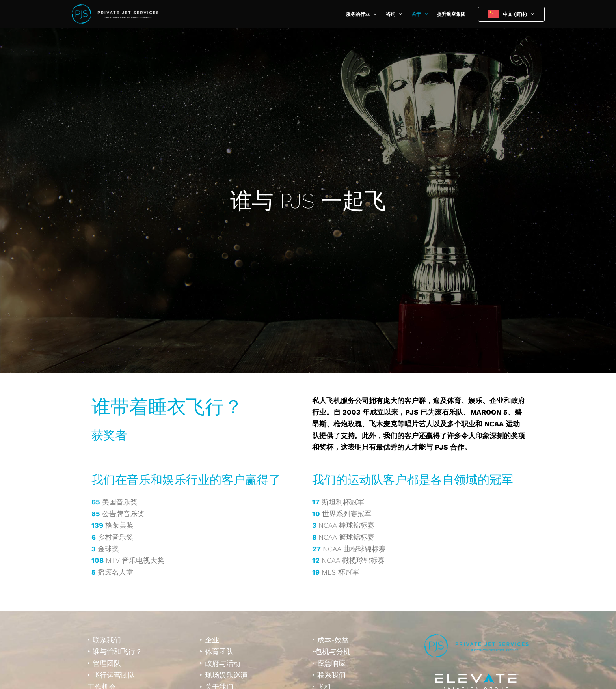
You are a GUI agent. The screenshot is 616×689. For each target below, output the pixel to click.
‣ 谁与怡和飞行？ (115, 651)
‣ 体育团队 (217, 651)
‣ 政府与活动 (220, 663)
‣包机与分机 (331, 651)
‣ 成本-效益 (330, 640)
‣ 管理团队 (104, 663)
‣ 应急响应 (329, 663)
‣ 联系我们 (104, 640)
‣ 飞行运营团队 (111, 675)
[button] (373, 14)
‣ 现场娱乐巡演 (224, 675)
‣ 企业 (209, 640)
